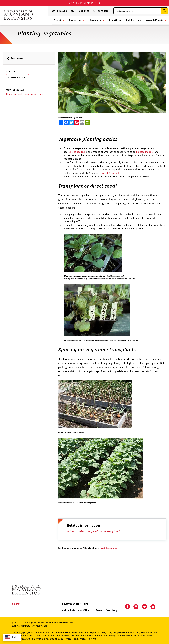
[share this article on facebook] (66, 122)
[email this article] (82, 122)
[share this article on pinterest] (77, 122)
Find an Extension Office (76, 610)
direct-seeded (77, 152)
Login (16, 604)
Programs (95, 20)
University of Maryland (84, 3)
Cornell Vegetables (111, 173)
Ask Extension (102, 11)
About (58, 20)
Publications (133, 20)
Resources (75, 20)
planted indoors (145, 152)
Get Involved (59, 11)
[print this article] (87, 122)
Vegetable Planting (17, 77)
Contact (84, 11)
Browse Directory (106, 610)
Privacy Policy (40, 626)
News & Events (154, 20)
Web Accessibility (21, 626)
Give (73, 11)
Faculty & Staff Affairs (74, 604)
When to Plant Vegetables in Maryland (95, 532)
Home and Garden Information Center (25, 94)
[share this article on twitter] (72, 122)
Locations (115, 20)
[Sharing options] (61, 122)
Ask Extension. (110, 548)
